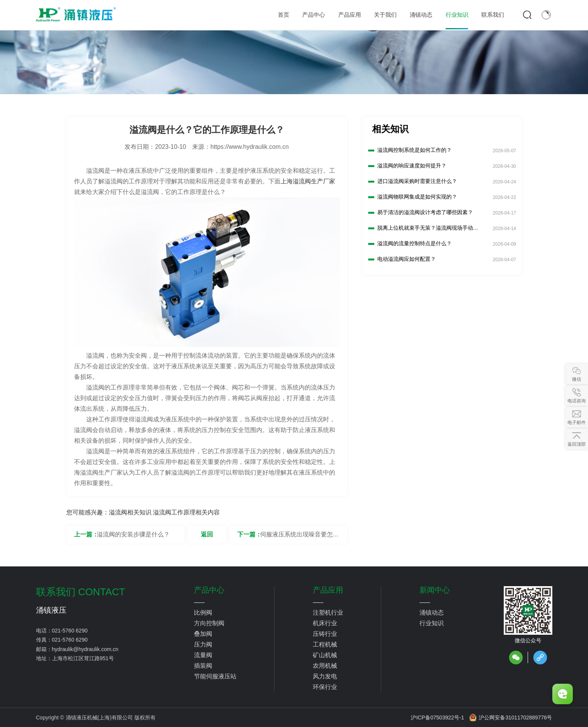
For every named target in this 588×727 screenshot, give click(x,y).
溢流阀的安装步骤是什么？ (133, 534)
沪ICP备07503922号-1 (437, 718)
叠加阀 (203, 634)
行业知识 (432, 623)
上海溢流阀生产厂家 (308, 181)
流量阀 (203, 655)
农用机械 (325, 666)
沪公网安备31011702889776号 (511, 718)
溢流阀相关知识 (130, 512)
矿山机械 (325, 655)
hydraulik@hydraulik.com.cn (85, 649)
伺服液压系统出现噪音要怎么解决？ (300, 537)
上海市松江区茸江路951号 (83, 658)
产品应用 (328, 590)
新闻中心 (435, 590)
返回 (207, 534)
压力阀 (203, 644)
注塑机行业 (328, 613)
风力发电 (325, 676)
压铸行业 (325, 634)
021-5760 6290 (70, 631)
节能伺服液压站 (215, 676)
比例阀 (203, 613)
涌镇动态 (432, 613)
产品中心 (209, 590)
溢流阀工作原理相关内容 (186, 512)
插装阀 (203, 666)
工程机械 (325, 644)
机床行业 (325, 623)
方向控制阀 (209, 623)
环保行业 (325, 687)
